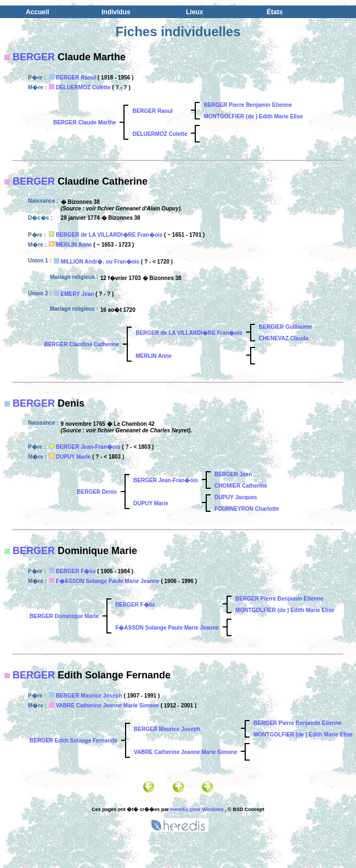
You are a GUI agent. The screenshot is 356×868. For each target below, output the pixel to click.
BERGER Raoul (76, 78)
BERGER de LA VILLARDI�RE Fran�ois (109, 235)
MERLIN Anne (74, 245)
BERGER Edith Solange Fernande (74, 741)
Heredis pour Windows (197, 809)
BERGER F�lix (76, 571)
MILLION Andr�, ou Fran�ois (100, 262)
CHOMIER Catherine (241, 486)
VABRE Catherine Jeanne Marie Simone (108, 706)
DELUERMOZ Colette (83, 87)
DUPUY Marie (74, 457)
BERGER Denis (97, 492)
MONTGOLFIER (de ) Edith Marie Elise (253, 116)
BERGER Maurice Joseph (89, 696)
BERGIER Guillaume (286, 327)
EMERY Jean (78, 294)
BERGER (34, 57)
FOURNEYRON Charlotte (247, 509)
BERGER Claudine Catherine (81, 344)
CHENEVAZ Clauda (284, 338)
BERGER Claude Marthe (84, 122)
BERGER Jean (233, 474)
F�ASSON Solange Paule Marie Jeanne (108, 581)
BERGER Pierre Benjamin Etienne (248, 105)
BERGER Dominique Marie (64, 616)
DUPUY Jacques (236, 497)
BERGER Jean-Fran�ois (88, 447)
